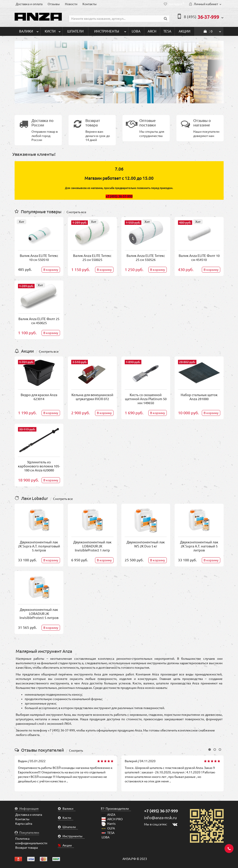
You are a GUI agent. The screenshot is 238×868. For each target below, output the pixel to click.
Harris (109, 824)
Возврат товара (27, 848)
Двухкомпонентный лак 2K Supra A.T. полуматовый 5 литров (39, 546)
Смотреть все (76, 212)
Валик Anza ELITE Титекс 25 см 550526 (146, 258)
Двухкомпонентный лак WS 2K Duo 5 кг (146, 544)
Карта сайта (24, 824)
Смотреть (76, 751)
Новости (71, 4)
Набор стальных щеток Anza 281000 (199, 397)
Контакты (90, 4)
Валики (29, 30)
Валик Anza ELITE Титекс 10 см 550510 (39, 258)
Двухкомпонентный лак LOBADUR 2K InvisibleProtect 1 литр (92, 546)
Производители (115, 809)
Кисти (53, 30)
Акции (185, 31)
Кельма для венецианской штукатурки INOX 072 (92, 397)
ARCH (152, 31)
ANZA (108, 815)
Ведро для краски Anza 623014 (39, 397)
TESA (167, 31)
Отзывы (54, 4)
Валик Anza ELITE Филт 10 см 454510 (199, 258)
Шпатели (75, 31)
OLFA (108, 828)
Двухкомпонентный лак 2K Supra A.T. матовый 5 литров (199, 546)
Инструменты (110, 30)
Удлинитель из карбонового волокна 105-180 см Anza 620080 (39, 466)
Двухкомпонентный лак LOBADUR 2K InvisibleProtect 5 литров (39, 614)
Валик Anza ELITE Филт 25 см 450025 (39, 321)
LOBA (136, 31)
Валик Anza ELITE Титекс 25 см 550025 (92, 258)
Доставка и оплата (29, 4)
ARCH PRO (112, 819)
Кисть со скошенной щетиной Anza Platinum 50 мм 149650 (146, 399)
